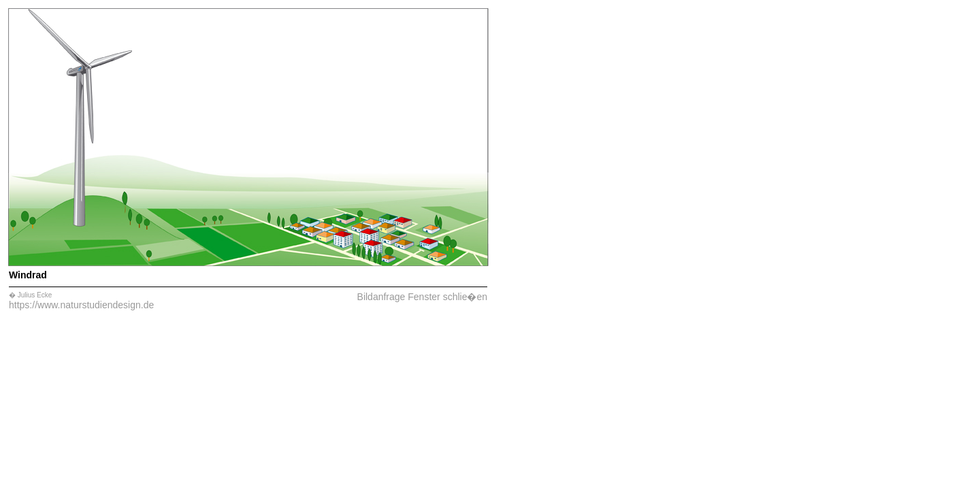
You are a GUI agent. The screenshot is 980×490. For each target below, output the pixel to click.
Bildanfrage (381, 297)
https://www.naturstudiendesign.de (81, 305)
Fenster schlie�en (447, 297)
